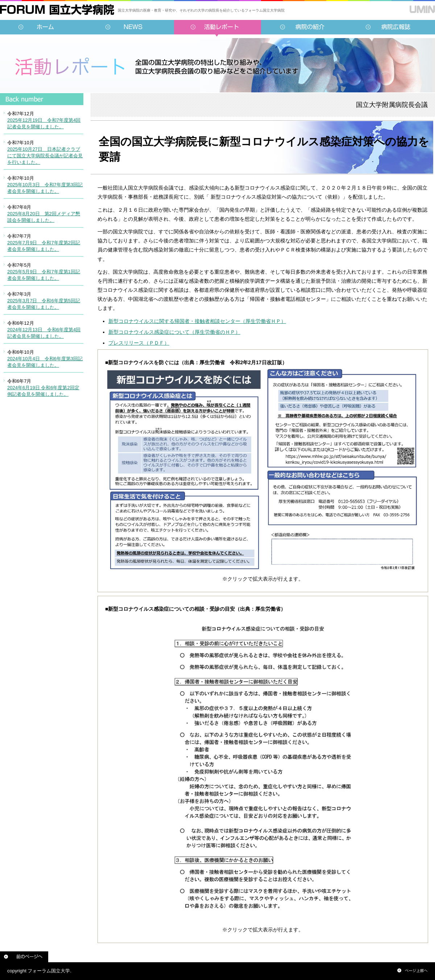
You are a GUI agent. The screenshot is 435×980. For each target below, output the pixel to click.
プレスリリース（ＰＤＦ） (139, 343)
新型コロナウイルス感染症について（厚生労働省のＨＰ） (174, 332)
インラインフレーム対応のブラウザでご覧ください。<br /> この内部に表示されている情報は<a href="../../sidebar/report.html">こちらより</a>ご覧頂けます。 (42, 252)
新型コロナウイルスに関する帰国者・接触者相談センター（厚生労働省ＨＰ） (197, 321)
